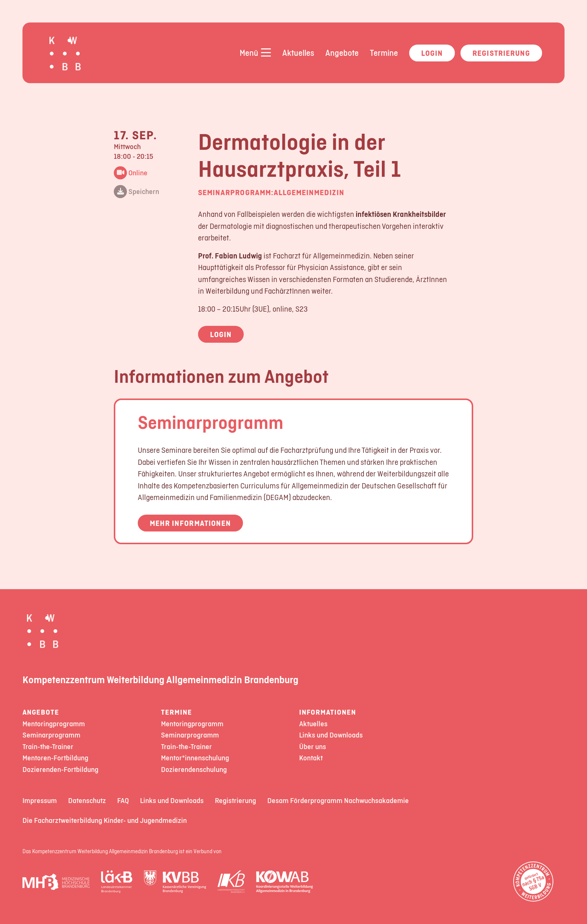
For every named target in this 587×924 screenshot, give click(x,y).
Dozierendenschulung (194, 770)
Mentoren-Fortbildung (55, 758)
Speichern (136, 192)
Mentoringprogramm (54, 724)
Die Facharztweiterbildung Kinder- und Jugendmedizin (105, 820)
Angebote (342, 53)
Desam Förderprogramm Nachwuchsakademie (338, 801)
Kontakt (311, 758)
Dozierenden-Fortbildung (60, 770)
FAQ (123, 801)
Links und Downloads (331, 735)
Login (432, 53)
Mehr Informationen (190, 523)
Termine (384, 53)
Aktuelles (298, 53)
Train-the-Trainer (48, 747)
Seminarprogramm (211, 422)
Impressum (40, 801)
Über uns (313, 747)
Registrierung (501, 53)
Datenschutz (87, 801)
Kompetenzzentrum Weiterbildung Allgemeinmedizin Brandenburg (160, 679)
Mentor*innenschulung (195, 758)
